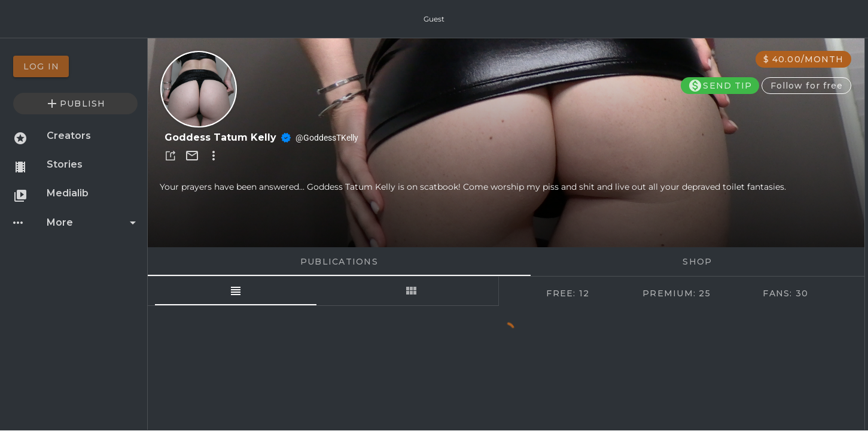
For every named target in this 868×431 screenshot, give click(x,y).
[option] (75, 66)
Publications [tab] (339, 262)
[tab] (236, 291)
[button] (170, 156)
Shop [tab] (697, 262)
